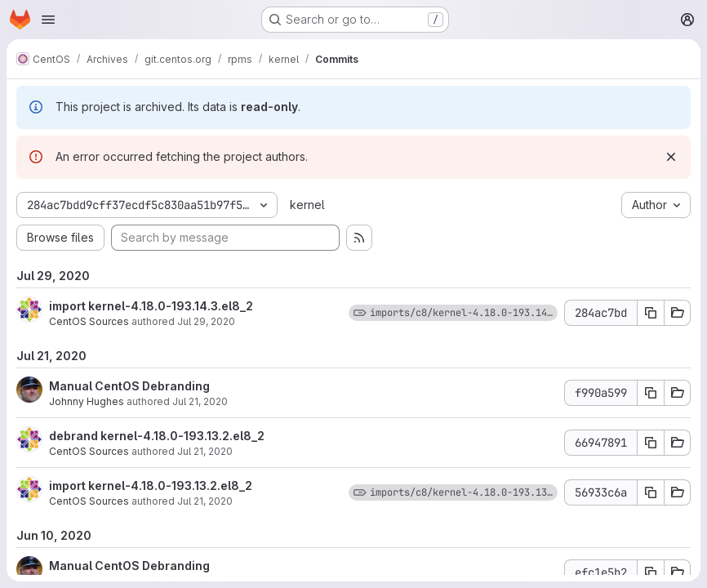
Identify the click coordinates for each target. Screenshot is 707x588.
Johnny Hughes (87, 401)
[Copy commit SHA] (651, 313)
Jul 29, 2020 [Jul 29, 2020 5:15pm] (206, 321)
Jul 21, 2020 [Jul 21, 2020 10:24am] (205, 451)
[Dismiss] (671, 157)
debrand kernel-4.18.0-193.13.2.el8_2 (157, 436)
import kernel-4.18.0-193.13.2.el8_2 (151, 486)
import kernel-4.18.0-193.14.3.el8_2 (151, 306)
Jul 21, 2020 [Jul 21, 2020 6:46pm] (200, 401)
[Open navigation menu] (48, 20)
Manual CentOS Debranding (129, 386)
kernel (307, 205)
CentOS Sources (89, 321)
